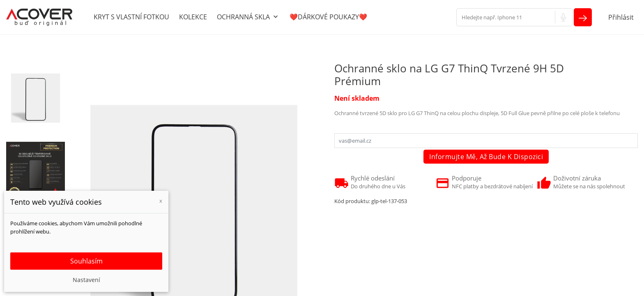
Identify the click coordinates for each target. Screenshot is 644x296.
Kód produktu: (352, 201)
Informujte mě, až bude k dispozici (486, 157)
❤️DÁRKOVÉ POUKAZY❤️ (328, 17)
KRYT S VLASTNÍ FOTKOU (131, 17)
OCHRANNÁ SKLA (248, 17)
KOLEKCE (193, 17)
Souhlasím (86, 261)
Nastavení (86, 280)
